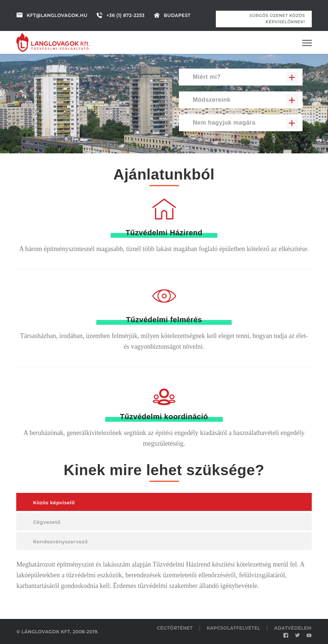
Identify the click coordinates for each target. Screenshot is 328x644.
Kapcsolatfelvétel (233, 628)
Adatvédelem (293, 628)
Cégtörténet (175, 628)
